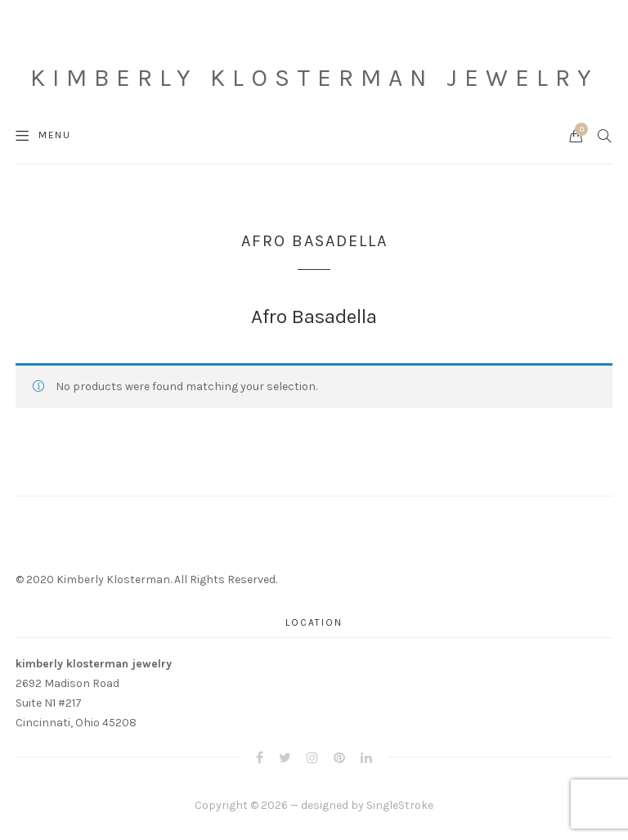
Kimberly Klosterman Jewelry (314, 78)
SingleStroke (400, 805)
